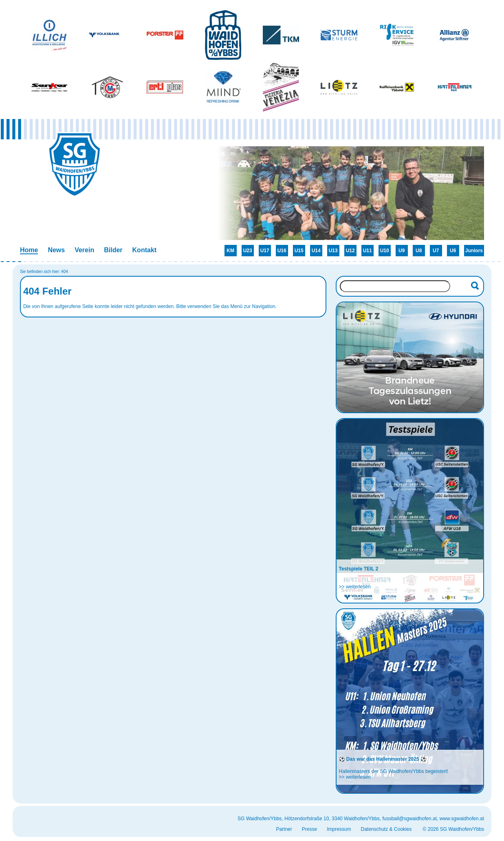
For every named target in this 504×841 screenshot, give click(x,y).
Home (29, 250)
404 (65, 272)
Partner (284, 829)
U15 (299, 251)
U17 (265, 251)
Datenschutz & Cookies (386, 829)
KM (230, 251)
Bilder (113, 250)
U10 (385, 251)
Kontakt (145, 250)
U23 (248, 251)
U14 (316, 251)
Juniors (474, 251)
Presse (309, 829)
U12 (350, 251)
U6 (453, 251)
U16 (282, 251)
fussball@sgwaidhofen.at (409, 819)
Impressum (339, 829)
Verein (84, 250)
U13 (333, 251)
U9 (402, 251)
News (56, 250)
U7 (436, 251)
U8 (419, 251)
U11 (368, 251)
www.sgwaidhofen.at (462, 819)
